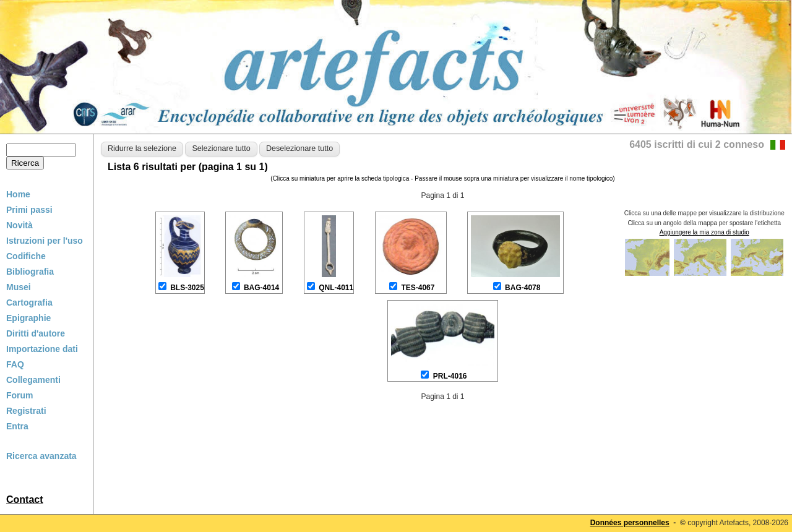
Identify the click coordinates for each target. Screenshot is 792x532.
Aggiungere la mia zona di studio (704, 232)
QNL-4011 (336, 288)
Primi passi (29, 210)
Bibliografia (30, 272)
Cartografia (29, 302)
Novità (19, 225)
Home (18, 194)
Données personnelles (630, 523)
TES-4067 (418, 288)
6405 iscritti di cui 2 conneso (697, 144)
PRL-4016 (450, 376)
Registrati (26, 411)
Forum (20, 395)
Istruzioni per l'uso (45, 241)
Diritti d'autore (36, 333)
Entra (17, 426)
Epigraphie (28, 318)
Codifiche (26, 256)
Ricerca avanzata (41, 456)
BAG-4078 (523, 288)
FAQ (15, 364)
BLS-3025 (187, 288)
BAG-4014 (261, 288)
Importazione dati (42, 349)
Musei (19, 287)
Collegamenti (33, 380)
